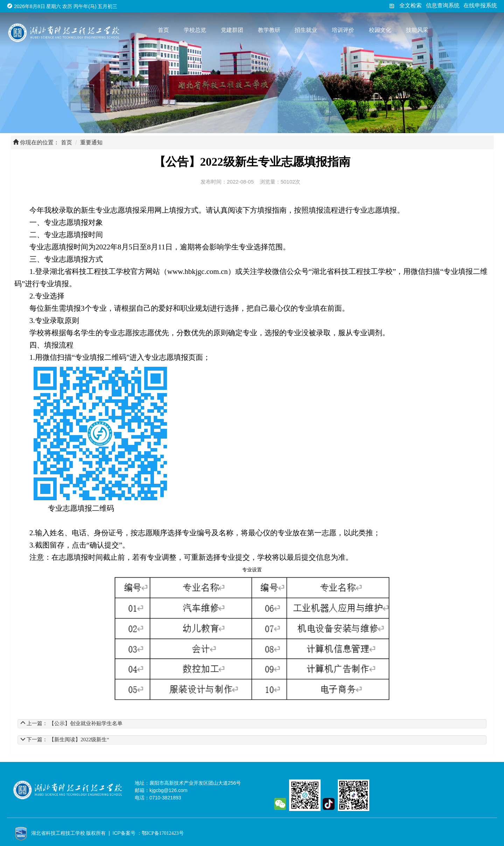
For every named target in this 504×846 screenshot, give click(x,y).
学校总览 (195, 30)
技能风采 (417, 30)
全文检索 (405, 5)
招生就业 (306, 30)
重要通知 (91, 142)
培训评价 (343, 30)
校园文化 (380, 30)
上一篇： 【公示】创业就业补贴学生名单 (72, 723)
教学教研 (269, 30)
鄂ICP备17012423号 (163, 833)
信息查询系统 (443, 5)
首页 (163, 30)
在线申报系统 (480, 5)
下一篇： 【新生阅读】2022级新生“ (65, 740)
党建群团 (232, 30)
